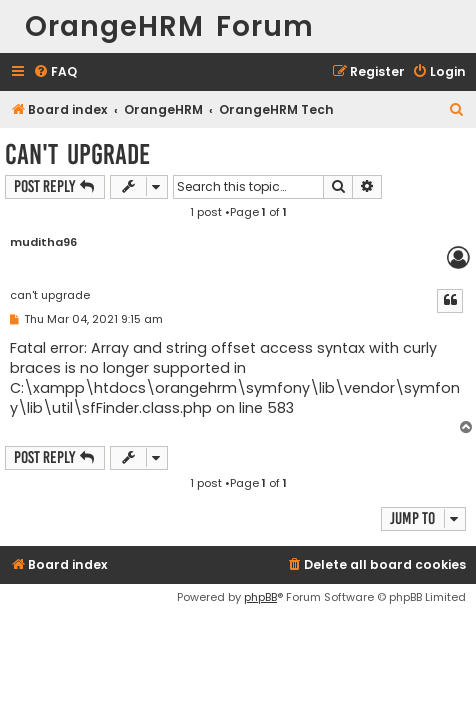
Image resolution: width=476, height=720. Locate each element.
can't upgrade (77, 154)
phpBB (260, 597)
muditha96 (43, 242)
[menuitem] (55, 72)
